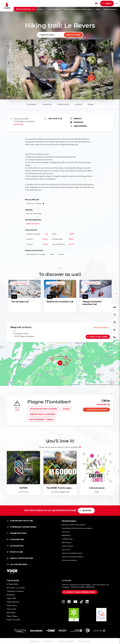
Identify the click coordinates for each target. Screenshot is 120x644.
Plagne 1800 (11, 598)
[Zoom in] (117, 374)
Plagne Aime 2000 (13, 620)
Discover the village (97, 410)
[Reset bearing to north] (117, 381)
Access (66, 409)
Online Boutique (17, 533)
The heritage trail (20, 301)
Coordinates (32, 104)
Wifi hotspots (67, 542)
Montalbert (11, 595)
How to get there (99, 337)
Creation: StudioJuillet (66, 641)
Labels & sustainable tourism (72, 553)
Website (76, 119)
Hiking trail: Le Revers (110, 9)
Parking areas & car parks (43, 414)
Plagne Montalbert (20, 283)
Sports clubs (15, 552)
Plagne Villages (12, 616)
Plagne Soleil (11, 609)
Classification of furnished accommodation (77, 528)
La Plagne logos (67, 539)
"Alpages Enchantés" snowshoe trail (92, 303)
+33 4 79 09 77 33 (53, 119)
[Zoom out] (117, 377)
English (96, 3)
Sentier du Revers (33, 224)
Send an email (79, 126)
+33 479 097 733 (103, 404)
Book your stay (25, 9)
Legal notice (34, 641)
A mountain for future (20, 521)
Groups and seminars (69, 560)
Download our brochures (22, 527)
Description (47, 104)
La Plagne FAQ (15, 546)
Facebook (77, 122)
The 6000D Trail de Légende (60, 488)
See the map (18, 124)
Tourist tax (66, 532)
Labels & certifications (20, 558)
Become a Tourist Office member (74, 525)
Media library (66, 535)
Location (79, 104)
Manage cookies (85, 641)
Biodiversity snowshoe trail (60, 301)
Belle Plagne (11, 613)
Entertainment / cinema (41, 419)
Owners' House (67, 546)
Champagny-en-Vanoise (15, 591)
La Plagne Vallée (13, 584)
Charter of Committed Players (73, 557)
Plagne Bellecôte (13, 602)
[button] (116, 294)
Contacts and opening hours (80, 592)
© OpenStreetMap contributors (105, 385)
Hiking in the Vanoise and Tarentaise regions (79, 9)
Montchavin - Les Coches (16, 588)
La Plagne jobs (15, 539)
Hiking (99, 9)
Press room (66, 550)
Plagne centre (12, 605)
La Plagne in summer (55, 9)
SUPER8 (23, 488)
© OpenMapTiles (90, 385)
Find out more (73, 35)
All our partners (17, 564)
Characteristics (63, 104)
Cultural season (97, 488)
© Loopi (117, 385)
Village (90, 104)
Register (87, 510)
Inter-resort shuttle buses (43, 409)
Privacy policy (48, 641)
